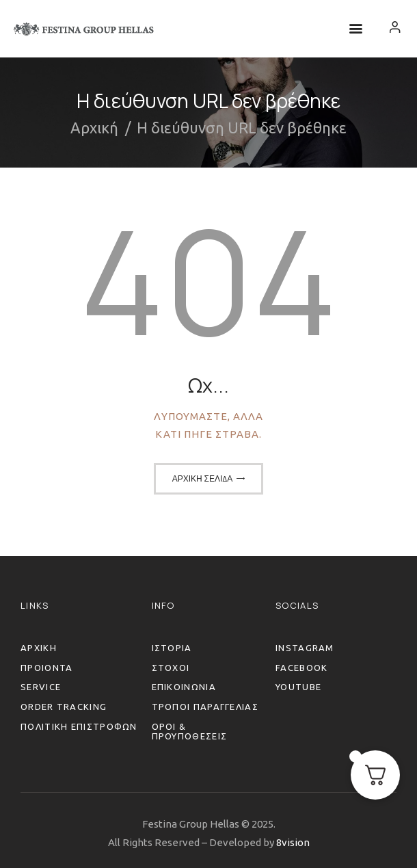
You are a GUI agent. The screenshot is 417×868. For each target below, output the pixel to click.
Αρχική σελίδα (203, 479)
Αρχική (94, 128)
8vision (293, 842)
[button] (356, 29)
